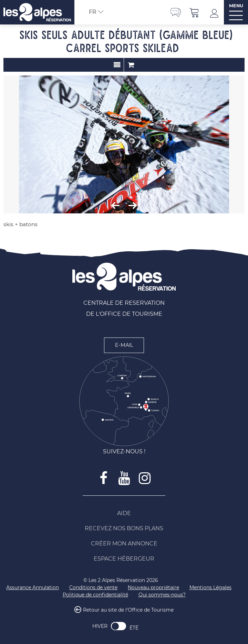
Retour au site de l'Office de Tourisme (128, 610)
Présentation (117, 65)
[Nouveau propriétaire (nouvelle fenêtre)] (153, 588)
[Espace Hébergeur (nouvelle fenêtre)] (124, 559)
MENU (236, 6)
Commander (131, 65)
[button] (195, 12)
